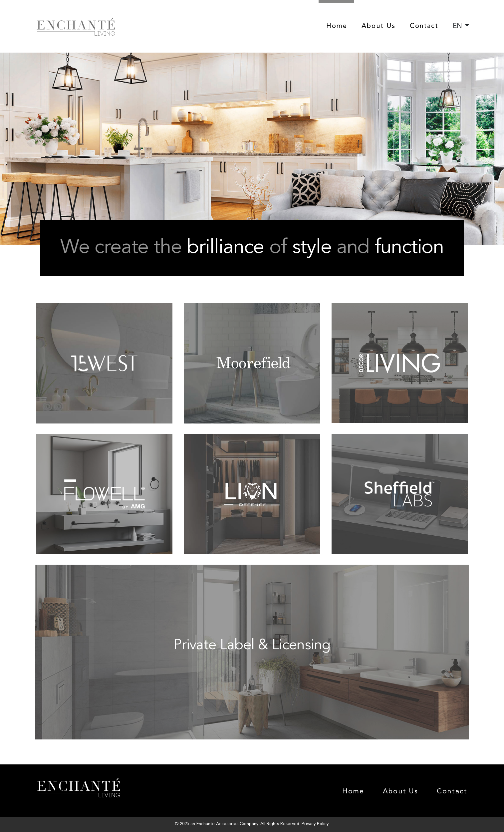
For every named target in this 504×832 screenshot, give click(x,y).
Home (337, 26)
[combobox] (461, 26)
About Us (378, 26)
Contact (424, 26)
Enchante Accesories (217, 824)
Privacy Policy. (315, 824)
